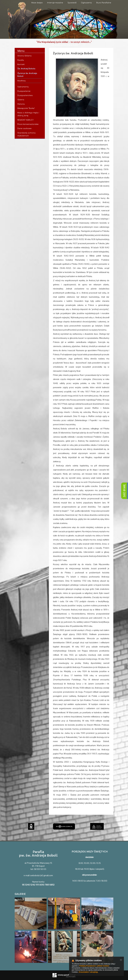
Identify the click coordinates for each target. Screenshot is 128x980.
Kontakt (21, 64)
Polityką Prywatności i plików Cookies (94, 966)
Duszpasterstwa (25, 95)
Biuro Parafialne (104, 3)
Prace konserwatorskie (28, 124)
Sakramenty (23, 87)
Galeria (21, 100)
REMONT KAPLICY (25, 120)
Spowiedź (72, 3)
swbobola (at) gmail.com (42, 875)
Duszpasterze (24, 91)
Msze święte (37, 3)
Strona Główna (24, 56)
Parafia (21, 60)
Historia (21, 104)
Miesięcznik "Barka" (26, 108)
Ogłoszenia (86, 3)
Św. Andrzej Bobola (26, 69)
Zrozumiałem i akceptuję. (88, 972)
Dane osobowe (24, 129)
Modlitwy (22, 81)
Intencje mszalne (55, 3)
